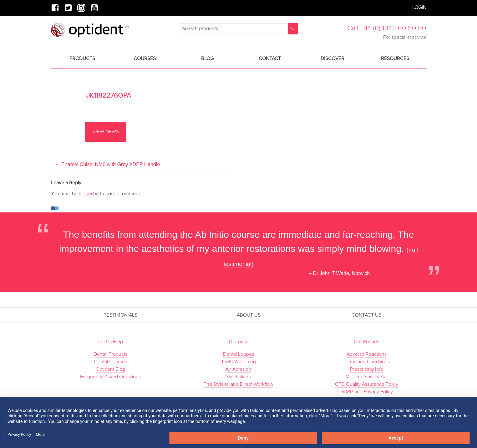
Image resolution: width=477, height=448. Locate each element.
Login (419, 8)
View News (106, 132)
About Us (249, 315)
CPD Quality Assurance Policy (367, 384)
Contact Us (366, 315)
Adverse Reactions (367, 354)
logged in (89, 194)
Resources (395, 59)
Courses (145, 59)
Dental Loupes (238, 354)
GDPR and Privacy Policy (367, 392)
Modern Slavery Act (367, 377)
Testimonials (121, 315)
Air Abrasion (238, 369)
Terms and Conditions (367, 362)
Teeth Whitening (238, 362)
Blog (207, 59)
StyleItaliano (238, 377)
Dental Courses (111, 362)
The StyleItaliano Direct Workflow (238, 384)
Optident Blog (110, 369)
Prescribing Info (367, 369)
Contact (270, 59)
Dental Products (110, 354)
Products (82, 59)
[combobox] (238, 29)
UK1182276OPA (108, 95)
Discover (332, 59)
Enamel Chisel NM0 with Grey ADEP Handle (108, 164)
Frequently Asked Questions (110, 377)
